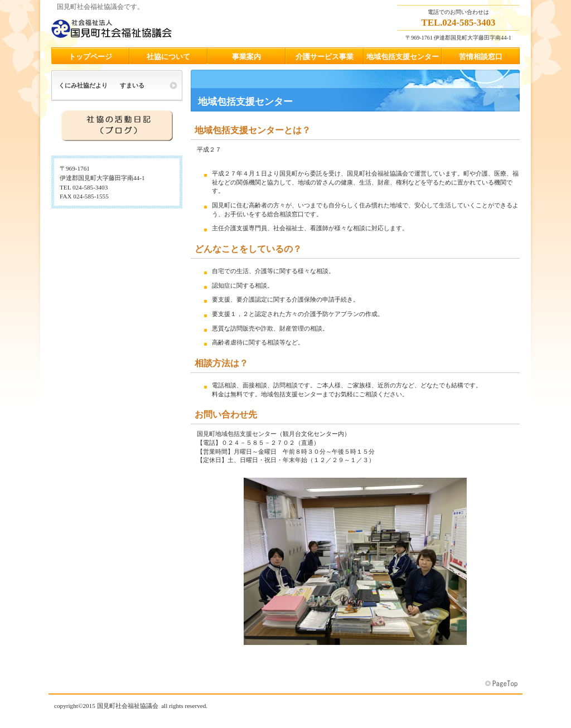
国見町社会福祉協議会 (163, 28)
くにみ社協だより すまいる (101, 85)
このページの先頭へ (502, 684)
